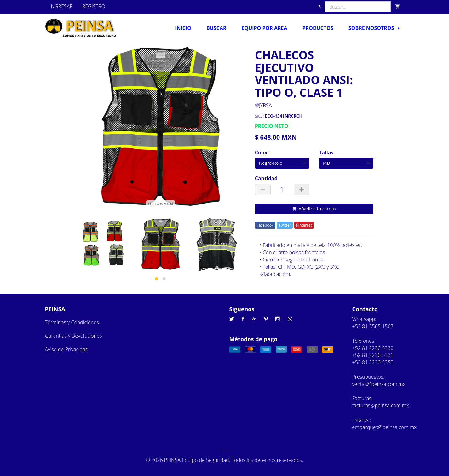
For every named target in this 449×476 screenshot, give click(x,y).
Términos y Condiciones (72, 322)
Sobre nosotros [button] (374, 28)
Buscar (216, 28)
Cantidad (266, 178)
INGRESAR (61, 6)
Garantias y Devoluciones (74, 336)
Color (262, 152)
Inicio (183, 28)
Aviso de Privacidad (67, 349)
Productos (318, 28)
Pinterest (304, 225)
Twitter (285, 225)
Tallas (326, 152)
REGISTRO (94, 6)
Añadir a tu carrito (314, 209)
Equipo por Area (264, 28)
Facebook (265, 225)
